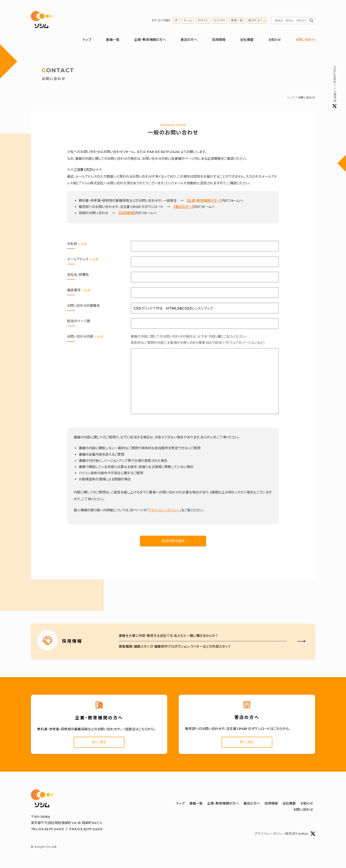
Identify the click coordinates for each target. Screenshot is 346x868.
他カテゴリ (255, 21)
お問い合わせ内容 (85, 337)
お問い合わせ (305, 41)
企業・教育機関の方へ (150, 41)
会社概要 (247, 41)
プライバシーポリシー (164, 511)
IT (176, 21)
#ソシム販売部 (335, 88)
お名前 (77, 244)
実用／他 (237, 21)
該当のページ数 (79, 322)
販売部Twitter (300, 836)
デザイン (203, 21)
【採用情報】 (127, 214)
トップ (87, 41)
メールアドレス (83, 260)
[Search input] (291, 21)
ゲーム (188, 21)
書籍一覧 (113, 41)
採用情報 (219, 41)
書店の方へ (189, 41)
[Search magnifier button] (311, 21)
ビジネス (220, 21)
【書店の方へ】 (183, 208)
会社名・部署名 (78, 275)
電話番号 (79, 291)
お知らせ (275, 41)
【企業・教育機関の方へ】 (204, 201)
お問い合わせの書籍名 (84, 306)
